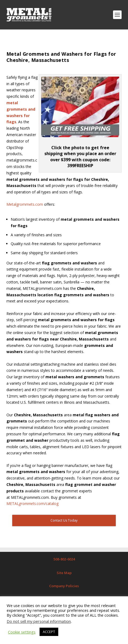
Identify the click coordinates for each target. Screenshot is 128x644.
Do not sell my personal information (39, 621)
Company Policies (64, 586)
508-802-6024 (64, 559)
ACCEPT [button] (49, 632)
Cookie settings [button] (22, 632)
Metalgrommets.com (25, 204)
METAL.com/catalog (32, 503)
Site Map (64, 573)
